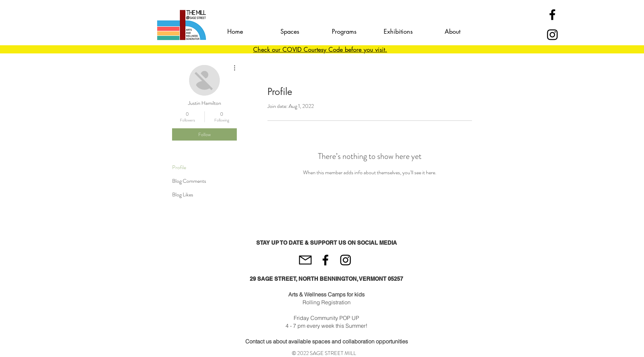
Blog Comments (189, 181)
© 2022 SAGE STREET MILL (324, 353)
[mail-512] (305, 260)
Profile (179, 167)
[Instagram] (552, 35)
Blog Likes (183, 194)
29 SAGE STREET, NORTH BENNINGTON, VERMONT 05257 (326, 279)
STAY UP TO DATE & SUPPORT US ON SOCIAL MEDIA (327, 243)
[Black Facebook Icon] (552, 15)
